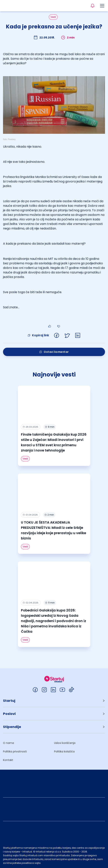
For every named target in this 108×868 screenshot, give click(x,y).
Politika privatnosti (15, 751)
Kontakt (8, 760)
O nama (8, 743)
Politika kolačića (64, 751)
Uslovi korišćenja (65, 743)
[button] (54, 701)
